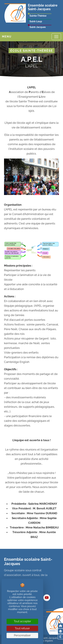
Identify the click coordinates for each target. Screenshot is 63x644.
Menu (7, 37)
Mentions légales (44, 641)
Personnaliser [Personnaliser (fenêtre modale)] (22, 635)
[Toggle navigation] (56, 37)
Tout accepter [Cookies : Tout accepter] (22, 621)
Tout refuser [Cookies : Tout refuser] (22, 628)
